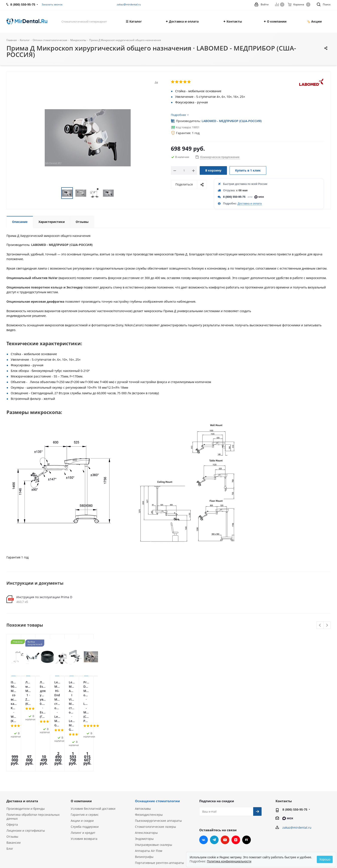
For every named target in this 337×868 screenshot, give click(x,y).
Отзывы (12, 785)
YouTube (225, 788)
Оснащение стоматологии (157, 749)
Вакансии (14, 791)
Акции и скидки (82, 769)
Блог (10, 797)
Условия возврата (84, 787)
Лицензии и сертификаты (26, 779)
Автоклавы (143, 757)
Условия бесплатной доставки (93, 757)
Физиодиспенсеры (149, 763)
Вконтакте (204, 788)
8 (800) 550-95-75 (234, 197)
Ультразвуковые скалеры (154, 793)
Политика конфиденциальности (229, 861)
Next (327, 625)
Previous (320, 625)
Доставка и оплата (250, 203)
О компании (81, 749)
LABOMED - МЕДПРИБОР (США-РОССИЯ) (232, 121)
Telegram (214, 788)
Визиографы (144, 805)
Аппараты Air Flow (149, 799)
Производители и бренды (26, 757)
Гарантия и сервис (85, 763)
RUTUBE (247, 788)
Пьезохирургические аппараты (158, 769)
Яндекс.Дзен (236, 788)
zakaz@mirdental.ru (129, 4)
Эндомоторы (144, 787)
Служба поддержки (85, 775)
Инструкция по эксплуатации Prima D (44, 597)
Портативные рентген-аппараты (159, 811)
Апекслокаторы (146, 781)
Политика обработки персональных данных (33, 765)
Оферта (12, 773)
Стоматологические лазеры (155, 775)
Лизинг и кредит (83, 781)
